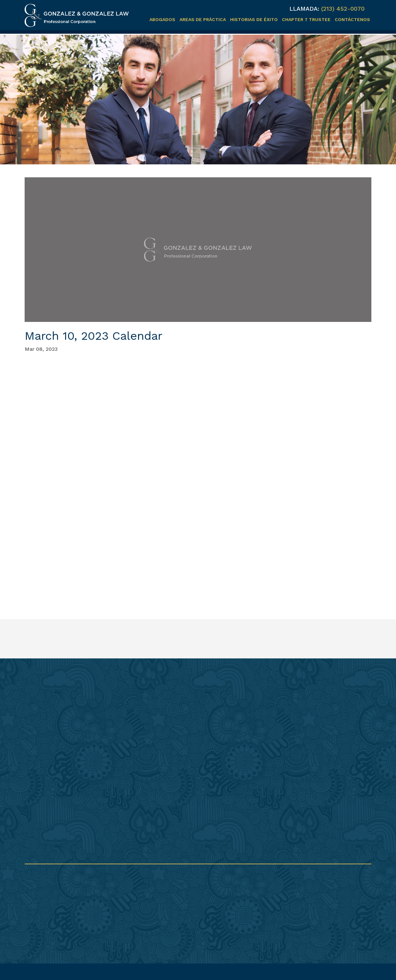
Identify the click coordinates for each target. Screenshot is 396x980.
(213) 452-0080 (185, 896)
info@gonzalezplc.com (195, 908)
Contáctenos (352, 19)
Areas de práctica (203, 19)
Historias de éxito (254, 19)
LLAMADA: (304, 9)
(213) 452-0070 (343, 9)
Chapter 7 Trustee (306, 19)
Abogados (162, 19)
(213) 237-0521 (184, 901)
